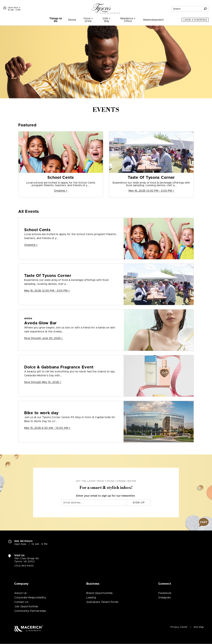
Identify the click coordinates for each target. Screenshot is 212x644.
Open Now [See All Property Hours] (14, 8)
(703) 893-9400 (24, 566)
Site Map (199, 627)
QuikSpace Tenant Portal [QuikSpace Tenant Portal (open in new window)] (102, 602)
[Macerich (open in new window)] (29, 628)
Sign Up (139, 503)
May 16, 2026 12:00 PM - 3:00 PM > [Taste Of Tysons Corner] (151, 191)
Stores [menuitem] (72, 20)
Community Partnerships (30, 611)
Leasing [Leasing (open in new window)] (91, 598)
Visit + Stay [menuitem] (106, 20)
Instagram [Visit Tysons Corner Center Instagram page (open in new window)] (165, 598)
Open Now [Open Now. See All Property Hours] (20, 544)
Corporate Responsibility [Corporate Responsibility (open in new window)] (30, 598)
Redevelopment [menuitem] (153, 20)
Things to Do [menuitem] (56, 20)
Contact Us (21, 602)
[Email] (94, 503)
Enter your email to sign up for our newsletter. (106, 496)
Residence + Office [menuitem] (128, 20)
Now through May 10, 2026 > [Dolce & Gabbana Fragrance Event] (43, 382)
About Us (20, 593)
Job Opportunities (26, 606)
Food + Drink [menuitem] (88, 20)
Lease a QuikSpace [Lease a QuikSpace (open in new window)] (195, 20)
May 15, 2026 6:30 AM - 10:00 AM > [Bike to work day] (47, 428)
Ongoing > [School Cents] (61, 191)
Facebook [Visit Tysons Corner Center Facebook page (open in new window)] (165, 593)
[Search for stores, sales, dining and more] (187, 9)
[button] (204, 522)
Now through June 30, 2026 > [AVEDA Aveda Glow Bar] (44, 338)
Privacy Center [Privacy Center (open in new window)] (179, 627)
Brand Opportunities (99, 593)
